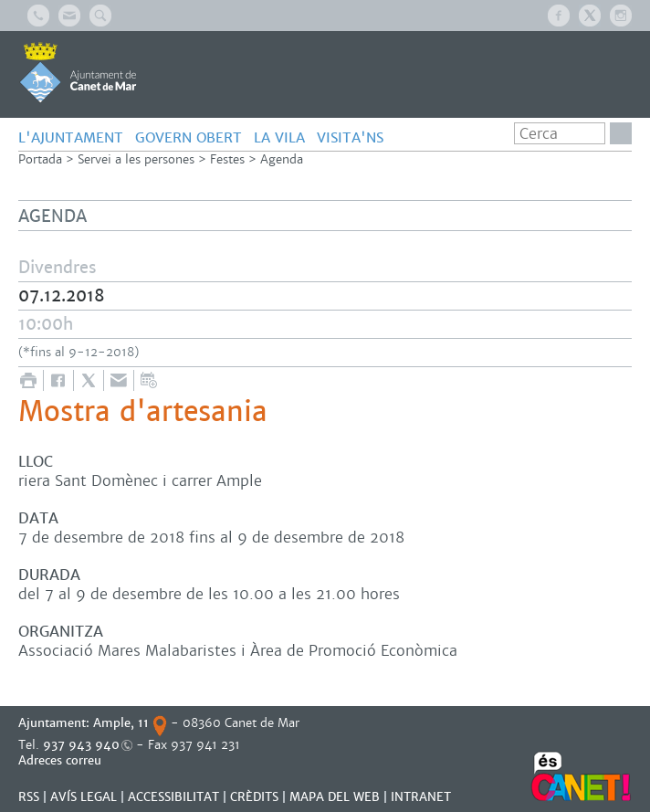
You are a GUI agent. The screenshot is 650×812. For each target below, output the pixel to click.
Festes (227, 159)
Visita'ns (350, 137)
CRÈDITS (254, 797)
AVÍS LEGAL (84, 797)
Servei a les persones (136, 159)
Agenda (282, 159)
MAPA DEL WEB (335, 797)
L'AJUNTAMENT (71, 137)
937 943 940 (81, 745)
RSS (29, 797)
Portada (40, 159)
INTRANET (421, 797)
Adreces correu (62, 760)
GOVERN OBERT (189, 137)
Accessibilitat (173, 797)
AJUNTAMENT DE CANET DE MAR (78, 72)
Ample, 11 (121, 723)
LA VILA (279, 137)
